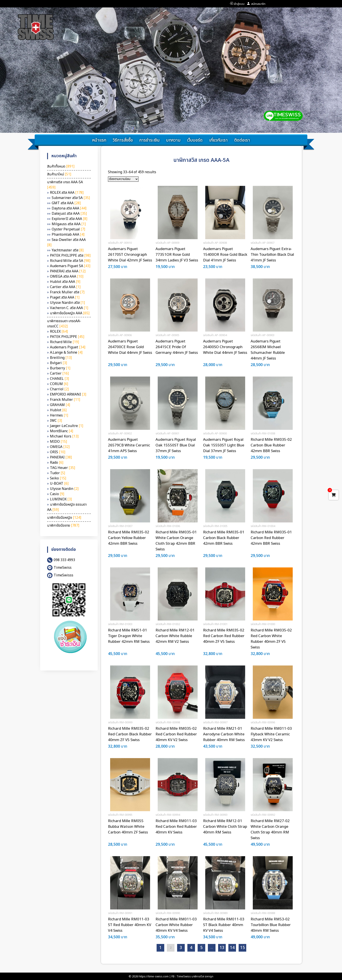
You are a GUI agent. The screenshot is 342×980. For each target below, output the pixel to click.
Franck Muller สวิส (67, 292)
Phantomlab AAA (68, 235)
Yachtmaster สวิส (68, 250)
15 (243, 948)
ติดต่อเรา (242, 140)
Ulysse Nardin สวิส (67, 303)
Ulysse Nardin (64, 489)
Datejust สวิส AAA (69, 214)
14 (232, 948)
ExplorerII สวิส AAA (69, 219)
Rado (57, 463)
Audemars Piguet (68, 347)
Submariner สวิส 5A (71, 198)
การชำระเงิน (150, 140)
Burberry (60, 368)
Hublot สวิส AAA (65, 282)
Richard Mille (64, 342)
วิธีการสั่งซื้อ (123, 140)
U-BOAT (59, 484)
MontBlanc (62, 431)
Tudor (57, 473)
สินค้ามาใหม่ (59, 174)
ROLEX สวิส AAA (67, 193)
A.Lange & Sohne (66, 353)
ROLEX (59, 332)
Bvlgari (58, 363)
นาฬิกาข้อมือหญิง (64, 518)
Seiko (58, 478)
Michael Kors (64, 436)
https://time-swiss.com (154, 977)
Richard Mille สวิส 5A (70, 261)
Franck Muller (65, 400)
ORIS (58, 452)
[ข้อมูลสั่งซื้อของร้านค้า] (123, 179)
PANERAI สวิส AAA (68, 271)
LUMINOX (61, 499)
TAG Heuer (62, 468)
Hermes (59, 415)
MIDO (58, 442)
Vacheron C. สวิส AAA (69, 308)
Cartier (59, 373)
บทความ (173, 140)
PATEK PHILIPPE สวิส (70, 256)
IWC (56, 421)
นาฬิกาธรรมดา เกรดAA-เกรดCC (64, 324)
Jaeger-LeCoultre (67, 426)
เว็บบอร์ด (195, 140)
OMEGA (60, 447)
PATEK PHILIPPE (67, 337)
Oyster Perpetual (68, 229)
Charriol (59, 389)
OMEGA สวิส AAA (67, 277)
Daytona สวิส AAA (69, 208)
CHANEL (59, 379)
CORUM (59, 384)
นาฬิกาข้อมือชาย (63, 525)
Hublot (58, 410)
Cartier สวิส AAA (65, 287)
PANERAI (61, 457)
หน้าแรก (99, 140)
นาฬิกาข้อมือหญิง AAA (70, 313)
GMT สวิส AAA (66, 203)
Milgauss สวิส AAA (69, 224)
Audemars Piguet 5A (70, 266)
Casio (57, 494)
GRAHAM (60, 405)
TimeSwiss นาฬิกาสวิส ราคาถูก (195, 977)
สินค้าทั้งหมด (61, 166)
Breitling (61, 358)
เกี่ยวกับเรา (218, 140)
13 (222, 948)
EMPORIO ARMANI (68, 394)
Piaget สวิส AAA (65, 297)
